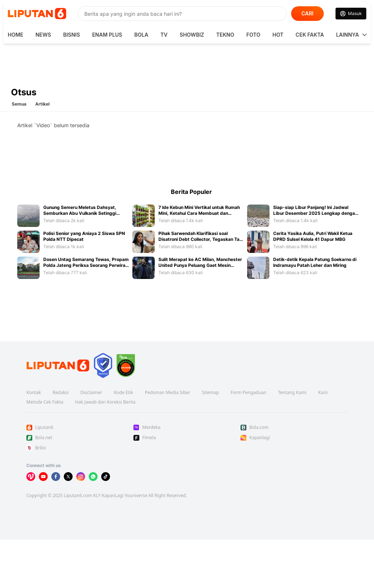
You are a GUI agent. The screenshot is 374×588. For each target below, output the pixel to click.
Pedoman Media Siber (168, 393)
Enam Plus (107, 35)
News (43, 35)
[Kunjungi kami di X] (68, 477)
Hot (278, 35)
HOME (16, 35)
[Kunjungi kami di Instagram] (81, 477)
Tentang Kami (292, 393)
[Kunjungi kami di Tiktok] (106, 477)
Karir (323, 393)
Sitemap (210, 393)
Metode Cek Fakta (45, 402)
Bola (141, 35)
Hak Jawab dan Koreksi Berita (105, 402)
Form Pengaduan (248, 393)
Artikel (42, 104)
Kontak (34, 393)
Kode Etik (123, 393)
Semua (19, 104)
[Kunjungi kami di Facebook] (56, 477)
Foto (253, 35)
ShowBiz (192, 35)
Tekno (225, 35)
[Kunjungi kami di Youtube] (43, 477)
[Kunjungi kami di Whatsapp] (93, 477)
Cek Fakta (310, 35)
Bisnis (71, 35)
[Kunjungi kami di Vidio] (31, 477)
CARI (307, 13)
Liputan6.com (78, 495)
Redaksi (61, 393)
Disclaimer (91, 393)
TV (164, 35)
